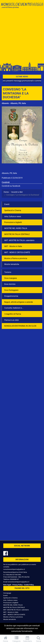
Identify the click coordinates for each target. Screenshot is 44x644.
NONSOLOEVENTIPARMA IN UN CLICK (20, 326)
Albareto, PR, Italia (9, 173)
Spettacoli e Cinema (13, 210)
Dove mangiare (11, 278)
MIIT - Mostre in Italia (13, 246)
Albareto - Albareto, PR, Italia (14, 103)
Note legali (7, 585)
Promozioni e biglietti (13, 222)
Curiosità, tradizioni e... (14, 308)
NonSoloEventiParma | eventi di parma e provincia (22, 7)
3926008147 (14, 579)
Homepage (7, 593)
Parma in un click (11, 320)
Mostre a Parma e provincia (16, 258)
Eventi (7, 204)
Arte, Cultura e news (13, 216)
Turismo (8, 272)
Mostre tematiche (12, 264)
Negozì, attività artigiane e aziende (19, 302)
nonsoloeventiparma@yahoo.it (14, 569)
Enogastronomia (11, 296)
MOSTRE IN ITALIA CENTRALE (17, 234)
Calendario (28, 639)
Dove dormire (10, 284)
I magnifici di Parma (13, 314)
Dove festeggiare (11, 290)
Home (6, 639)
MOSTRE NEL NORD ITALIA (16, 228)
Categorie (17, 639)
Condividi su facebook (11, 186)
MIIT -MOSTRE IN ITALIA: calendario (19, 240)
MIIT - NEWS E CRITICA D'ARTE (17, 252)
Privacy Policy (17, 585)
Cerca (38, 639)
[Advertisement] (22, 36)
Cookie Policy (29, 585)
